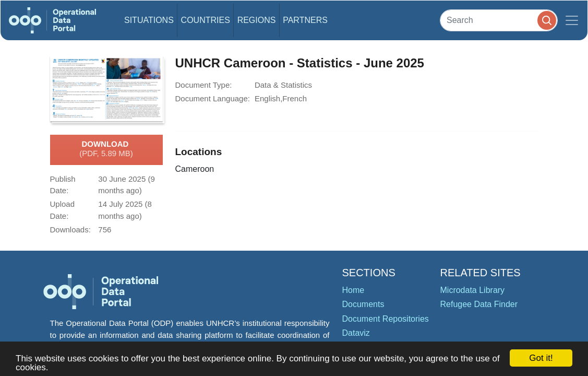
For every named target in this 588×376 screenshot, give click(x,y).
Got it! (541, 358)
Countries (206, 20)
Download (106, 149)
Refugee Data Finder (479, 304)
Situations (149, 20)
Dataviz (356, 333)
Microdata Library (473, 290)
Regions (257, 20)
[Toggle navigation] (572, 20)
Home (353, 290)
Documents (363, 304)
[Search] (499, 20)
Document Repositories (386, 319)
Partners (305, 20)
